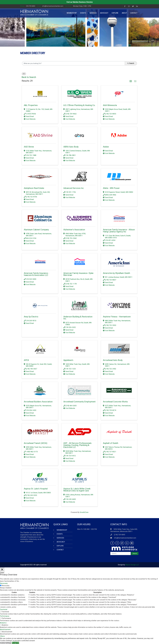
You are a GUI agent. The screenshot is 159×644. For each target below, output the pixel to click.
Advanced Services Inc (74, 188)
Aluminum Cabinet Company (36, 230)
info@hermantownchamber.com (125, 538)
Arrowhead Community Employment (79, 402)
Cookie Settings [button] (6, 643)
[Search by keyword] (74, 63)
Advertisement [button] (5, 629)
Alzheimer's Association (74, 230)
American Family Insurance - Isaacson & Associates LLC (36, 274)
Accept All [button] (15, 643)
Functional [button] (4, 609)
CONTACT (134, 13)
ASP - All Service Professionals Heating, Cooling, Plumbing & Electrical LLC (77, 445)
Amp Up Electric (31, 317)
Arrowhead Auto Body (113, 360)
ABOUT (124, 13)
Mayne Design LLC (132, 565)
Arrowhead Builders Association (38, 402)
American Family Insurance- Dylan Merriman (78, 274)
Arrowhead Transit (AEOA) (36, 443)
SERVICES (93, 13)
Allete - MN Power (111, 188)
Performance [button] (5, 616)
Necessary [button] (4, 583)
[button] (131, 81)
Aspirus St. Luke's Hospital (36, 489)
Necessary (6, 586)
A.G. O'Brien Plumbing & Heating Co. (79, 105)
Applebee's (68, 360)
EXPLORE (115, 13)
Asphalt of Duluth (111, 443)
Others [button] (2, 636)
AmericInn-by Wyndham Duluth (116, 273)
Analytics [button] (3, 623)
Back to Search (29, 77)
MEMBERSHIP (72, 13)
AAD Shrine (29, 147)
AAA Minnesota (110, 105)
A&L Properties (31, 105)
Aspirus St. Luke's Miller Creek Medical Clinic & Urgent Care (77, 490)
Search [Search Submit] (131, 63)
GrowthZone (84, 512)
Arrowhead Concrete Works (115, 402)
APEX (26, 360)
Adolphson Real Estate (34, 188)
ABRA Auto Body (71, 147)
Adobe (106, 147)
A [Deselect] (24, 74)
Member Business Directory (83, 2)
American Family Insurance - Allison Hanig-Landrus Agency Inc (119, 231)
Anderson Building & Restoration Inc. (78, 318)
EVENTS (83, 13)
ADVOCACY (104, 13)
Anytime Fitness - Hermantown (117, 317)
